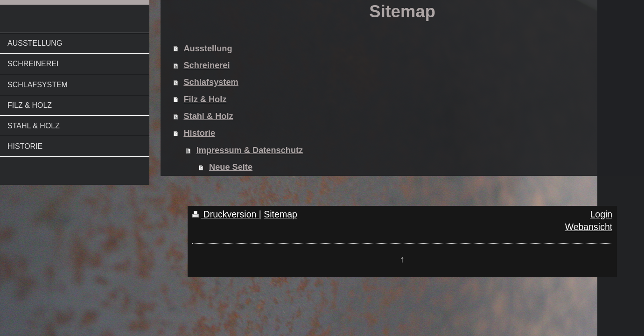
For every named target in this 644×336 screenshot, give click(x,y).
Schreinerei (206, 65)
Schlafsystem (211, 82)
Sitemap (280, 214)
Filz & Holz (205, 99)
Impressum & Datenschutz (250, 150)
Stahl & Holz (208, 116)
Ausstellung (208, 49)
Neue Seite (231, 167)
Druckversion (226, 214)
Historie (199, 133)
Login (601, 214)
